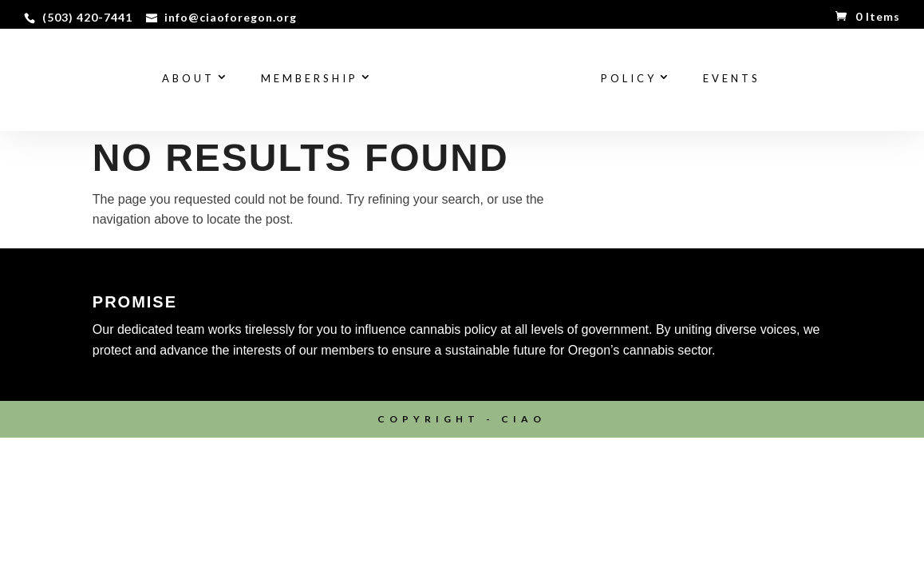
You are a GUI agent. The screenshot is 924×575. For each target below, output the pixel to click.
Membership (310, 79)
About (188, 79)
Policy (629, 79)
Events (732, 79)
